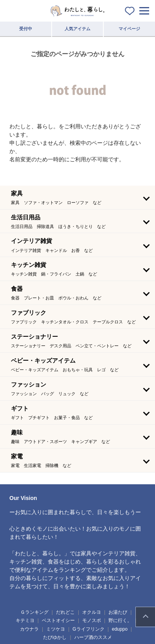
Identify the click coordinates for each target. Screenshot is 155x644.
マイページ (129, 29)
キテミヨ (25, 620)
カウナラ (29, 629)
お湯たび (118, 612)
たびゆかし (55, 637)
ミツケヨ (56, 629)
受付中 (26, 29)
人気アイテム (77, 29)
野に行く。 (120, 620)
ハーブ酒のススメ (93, 637)
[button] (77, 197)
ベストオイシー (58, 620)
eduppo (120, 629)
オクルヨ (92, 612)
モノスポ (92, 620)
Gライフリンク (88, 629)
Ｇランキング (34, 612)
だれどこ (65, 612)
